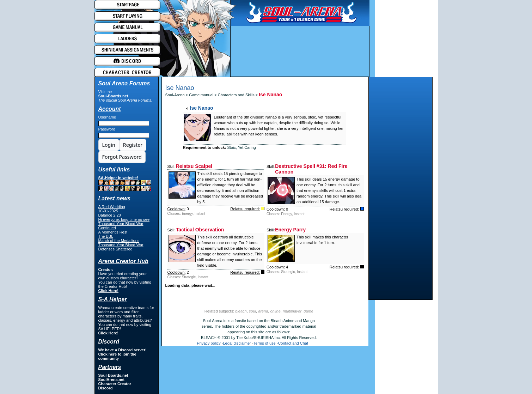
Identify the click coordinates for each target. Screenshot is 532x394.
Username (107, 117)
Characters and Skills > (238, 95)
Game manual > (203, 95)
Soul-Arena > (177, 95)
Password (107, 129)
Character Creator (115, 384)
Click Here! (108, 291)
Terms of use (265, 343)
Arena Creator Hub (123, 261)
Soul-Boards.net (113, 96)
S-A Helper (113, 299)
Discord (106, 388)
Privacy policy (209, 343)
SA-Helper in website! (125, 183)
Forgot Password (122, 157)
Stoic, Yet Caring (241, 147)
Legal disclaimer (237, 343)
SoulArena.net (112, 380)
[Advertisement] (400, 190)
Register (133, 145)
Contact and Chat (293, 343)
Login (109, 145)
